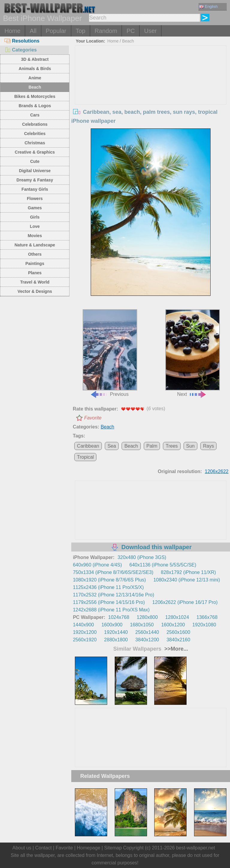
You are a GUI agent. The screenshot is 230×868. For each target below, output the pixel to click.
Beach (35, 87)
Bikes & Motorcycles (35, 96)
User (150, 31)
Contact (43, 848)
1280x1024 (177, 617)
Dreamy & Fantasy (35, 180)
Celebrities (35, 134)
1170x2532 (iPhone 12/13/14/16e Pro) (113, 595)
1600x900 (112, 625)
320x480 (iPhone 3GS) (142, 557)
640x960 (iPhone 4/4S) (97, 565)
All (33, 31)
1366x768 (207, 617)
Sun (190, 446)
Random (106, 31)
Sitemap (113, 848)
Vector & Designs (35, 291)
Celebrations (35, 124)
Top (81, 31)
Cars (35, 115)
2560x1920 (85, 640)
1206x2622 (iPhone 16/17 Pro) (185, 602)
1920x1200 (85, 632)
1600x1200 (173, 625)
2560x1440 (147, 632)
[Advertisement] (151, 91)
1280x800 (147, 617)
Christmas (35, 143)
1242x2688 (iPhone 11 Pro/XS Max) (111, 610)
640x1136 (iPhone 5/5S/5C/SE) (163, 565)
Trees (172, 446)
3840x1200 (147, 640)
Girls (35, 217)
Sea (112, 446)
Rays (208, 446)
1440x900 (83, 625)
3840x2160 (178, 640)
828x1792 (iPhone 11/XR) (188, 572)
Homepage (89, 848)
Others (35, 254)
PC (131, 31)
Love (35, 226)
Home (12, 31)
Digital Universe (35, 171)
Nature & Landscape (35, 245)
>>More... (175, 649)
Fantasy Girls (35, 189)
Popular (56, 31)
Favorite (93, 418)
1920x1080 (204, 625)
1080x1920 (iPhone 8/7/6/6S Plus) (109, 580)
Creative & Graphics (35, 152)
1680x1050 (142, 625)
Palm (152, 446)
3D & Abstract (35, 59)
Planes (35, 273)
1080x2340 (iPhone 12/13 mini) (187, 580)
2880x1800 (116, 640)
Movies (35, 236)
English (208, 6)
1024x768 (119, 617)
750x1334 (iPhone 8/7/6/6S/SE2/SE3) (113, 572)
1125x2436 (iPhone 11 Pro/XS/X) (108, 587)
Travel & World (35, 282)
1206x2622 (217, 471)
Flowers (35, 199)
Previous (110, 353)
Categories (21, 50)
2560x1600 (178, 632)
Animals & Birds (35, 69)
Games (35, 208)
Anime (35, 78)
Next (193, 353)
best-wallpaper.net (196, 848)
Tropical (85, 457)
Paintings (35, 263)
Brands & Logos (35, 106)
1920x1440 (116, 632)
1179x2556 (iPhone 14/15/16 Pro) (109, 602)
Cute (35, 161)
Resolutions (22, 41)
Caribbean (88, 446)
